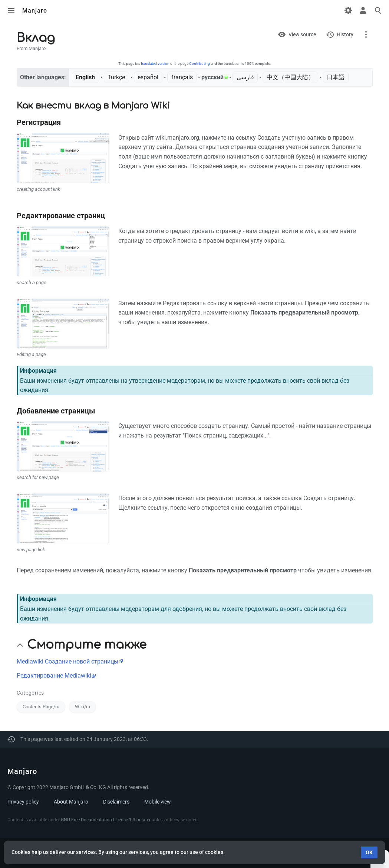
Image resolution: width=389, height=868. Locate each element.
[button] (20, 645)
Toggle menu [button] (11, 10)
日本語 (336, 77)
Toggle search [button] (378, 10)
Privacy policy (23, 802)
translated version (155, 64)
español (148, 77)
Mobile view (158, 802)
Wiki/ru (83, 707)
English (85, 77)
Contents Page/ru (41, 707)
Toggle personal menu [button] (363, 10)
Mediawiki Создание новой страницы (67, 661)
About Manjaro (71, 802)
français (182, 77)
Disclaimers (116, 802)
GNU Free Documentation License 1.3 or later (106, 820)
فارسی (245, 77)
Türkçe (116, 77)
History (345, 34)
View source (302, 34)
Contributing (200, 64)
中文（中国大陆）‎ (290, 77)
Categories (31, 693)
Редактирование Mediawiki (54, 676)
